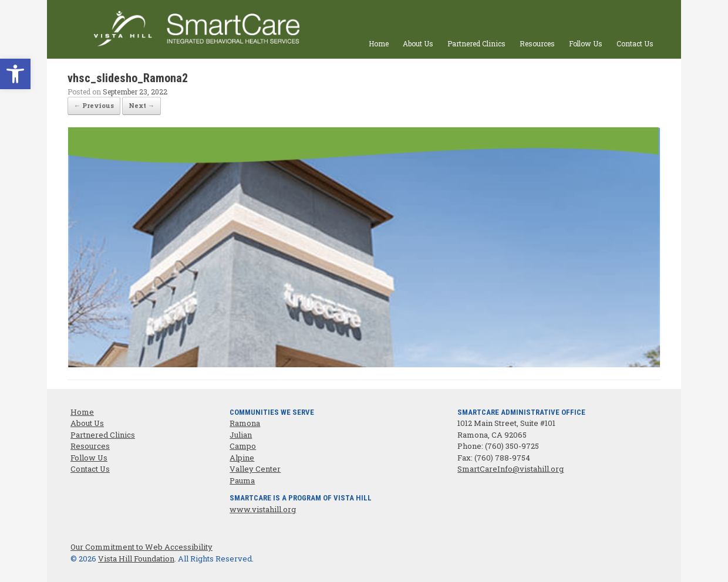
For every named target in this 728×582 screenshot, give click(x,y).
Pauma (242, 481)
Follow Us (586, 43)
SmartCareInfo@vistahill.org (510, 469)
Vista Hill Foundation (136, 559)
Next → (141, 105)
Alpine (242, 458)
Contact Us (635, 43)
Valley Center (255, 469)
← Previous (94, 105)
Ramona (245, 423)
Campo (243, 446)
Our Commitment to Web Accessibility (141, 547)
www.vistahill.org (263, 509)
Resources (537, 43)
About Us (418, 43)
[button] (15, 74)
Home (379, 43)
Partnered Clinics (476, 43)
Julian (241, 435)
